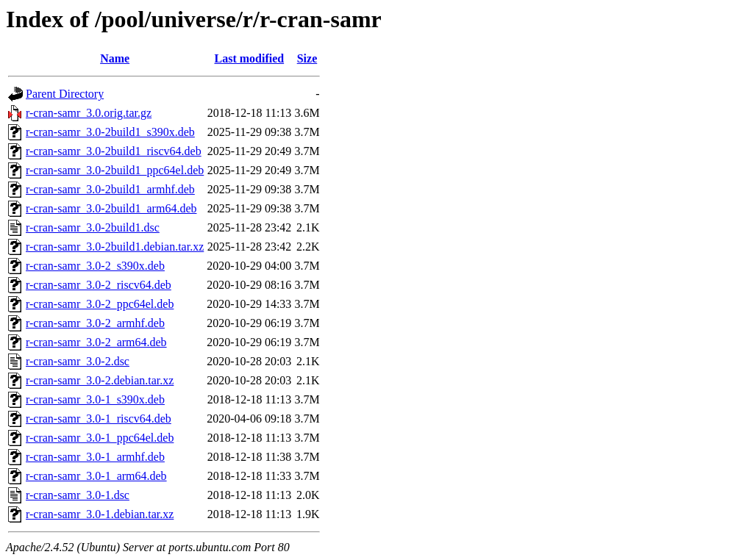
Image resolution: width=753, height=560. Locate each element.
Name (115, 58)
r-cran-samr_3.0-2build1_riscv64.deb (114, 151)
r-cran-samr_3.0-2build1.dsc (93, 227)
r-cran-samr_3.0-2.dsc (78, 361)
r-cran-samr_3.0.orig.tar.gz (89, 113)
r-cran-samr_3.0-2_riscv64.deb (99, 285)
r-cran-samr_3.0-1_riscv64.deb (99, 419)
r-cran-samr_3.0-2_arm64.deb (96, 342)
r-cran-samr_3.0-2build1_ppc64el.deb (115, 170)
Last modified (249, 58)
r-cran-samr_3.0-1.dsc (78, 495)
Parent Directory (65, 94)
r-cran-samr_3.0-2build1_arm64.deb (111, 208)
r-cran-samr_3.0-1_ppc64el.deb (100, 438)
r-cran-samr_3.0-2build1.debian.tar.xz (115, 247)
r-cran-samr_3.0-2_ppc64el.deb (100, 304)
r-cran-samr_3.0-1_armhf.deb (95, 457)
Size (307, 58)
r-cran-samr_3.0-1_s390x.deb (95, 399)
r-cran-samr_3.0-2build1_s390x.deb (110, 132)
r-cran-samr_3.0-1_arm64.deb (96, 476)
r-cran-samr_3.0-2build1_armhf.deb (110, 189)
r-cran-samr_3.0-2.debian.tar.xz (100, 380)
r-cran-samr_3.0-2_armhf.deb (95, 323)
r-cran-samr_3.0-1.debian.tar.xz (100, 514)
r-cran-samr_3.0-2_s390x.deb (95, 266)
